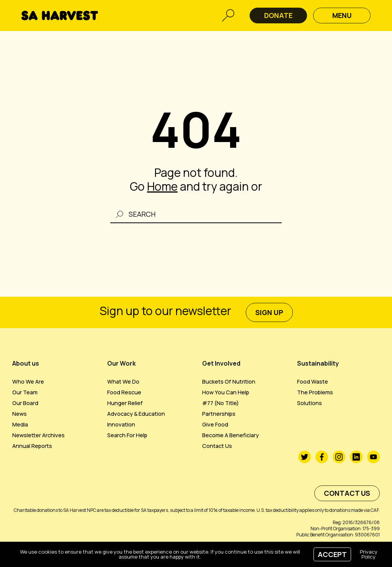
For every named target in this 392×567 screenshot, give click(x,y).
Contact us (217, 446)
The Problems (315, 392)
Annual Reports (32, 446)
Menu (342, 15)
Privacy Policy (369, 554)
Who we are (28, 382)
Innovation (121, 424)
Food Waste (313, 382)
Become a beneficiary (230, 435)
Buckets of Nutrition (229, 382)
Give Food (215, 424)
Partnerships (219, 414)
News (20, 414)
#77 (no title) (220, 403)
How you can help (226, 392)
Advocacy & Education (136, 414)
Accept (332, 554)
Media (20, 424)
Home (162, 186)
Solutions (310, 403)
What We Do (123, 382)
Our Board (25, 403)
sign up (269, 312)
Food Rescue (124, 392)
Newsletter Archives (38, 435)
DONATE (278, 15)
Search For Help (127, 435)
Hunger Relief (125, 403)
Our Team (25, 392)
